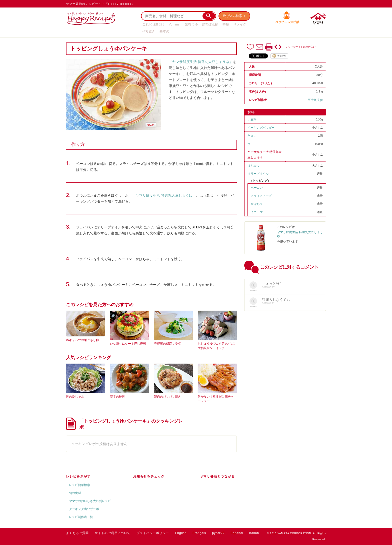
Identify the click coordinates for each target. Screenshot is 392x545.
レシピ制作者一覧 (81, 517)
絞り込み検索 (232, 16)
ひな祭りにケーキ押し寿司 (128, 344)
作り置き (149, 31)
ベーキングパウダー (261, 128)
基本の (164, 31)
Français (199, 533)
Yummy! (175, 24)
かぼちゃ (257, 204)
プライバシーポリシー (153, 533)
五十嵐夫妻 (315, 100)
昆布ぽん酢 (210, 24)
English (181, 533)
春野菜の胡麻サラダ (167, 344)
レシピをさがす (78, 476)
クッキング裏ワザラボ (84, 509)
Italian (254, 533)
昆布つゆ (191, 24)
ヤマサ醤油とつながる (217, 476)
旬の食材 (75, 493)
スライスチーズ (261, 196)
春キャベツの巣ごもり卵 (82, 340)
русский (218, 533)
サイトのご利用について (113, 533)
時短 (226, 24)
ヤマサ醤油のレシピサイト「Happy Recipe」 (100, 4)
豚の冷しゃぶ (75, 397)
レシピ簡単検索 (79, 485)
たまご (252, 136)
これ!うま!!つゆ (153, 24)
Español (237, 533)
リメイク (240, 24)
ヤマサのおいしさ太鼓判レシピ (90, 501)
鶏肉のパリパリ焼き (167, 397)
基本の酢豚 (117, 397)
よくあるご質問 (77, 533)
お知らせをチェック (149, 476)
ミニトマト (258, 212)
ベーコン (257, 188)
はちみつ (253, 166)
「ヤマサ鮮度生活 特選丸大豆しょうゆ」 (201, 62)
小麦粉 (252, 119)
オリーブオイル (258, 174)
